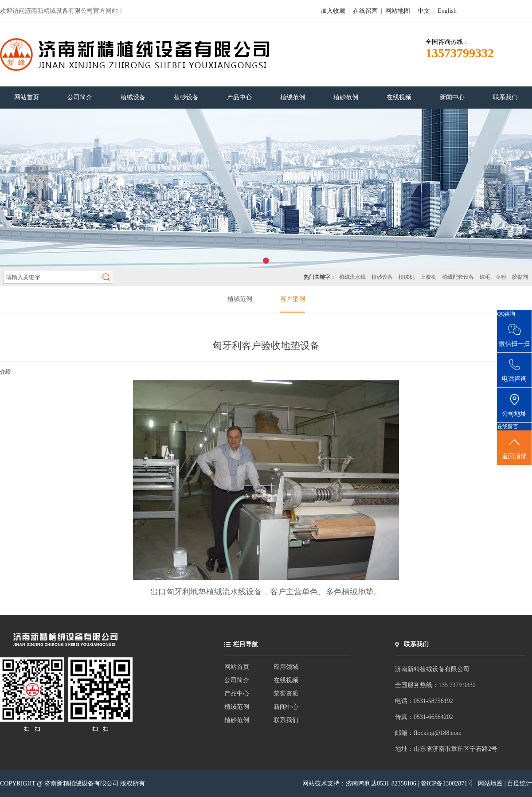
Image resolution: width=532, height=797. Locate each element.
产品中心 (237, 693)
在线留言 (365, 11)
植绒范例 (237, 707)
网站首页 (237, 667)
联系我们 (286, 720)
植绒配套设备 (458, 277)
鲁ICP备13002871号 (448, 783)
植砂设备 (382, 277)
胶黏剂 (520, 277)
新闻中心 (286, 707)
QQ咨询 (506, 314)
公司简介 (237, 680)
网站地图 (398, 11)
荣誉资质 (286, 693)
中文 (424, 11)
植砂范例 (237, 720)
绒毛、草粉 (493, 277)
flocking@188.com (438, 733)
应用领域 (286, 667)
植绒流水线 (352, 277)
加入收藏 (333, 11)
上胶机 (428, 277)
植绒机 (407, 277)
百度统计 (520, 783)
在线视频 (286, 680)
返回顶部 (514, 448)
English (447, 11)
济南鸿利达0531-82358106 (381, 783)
